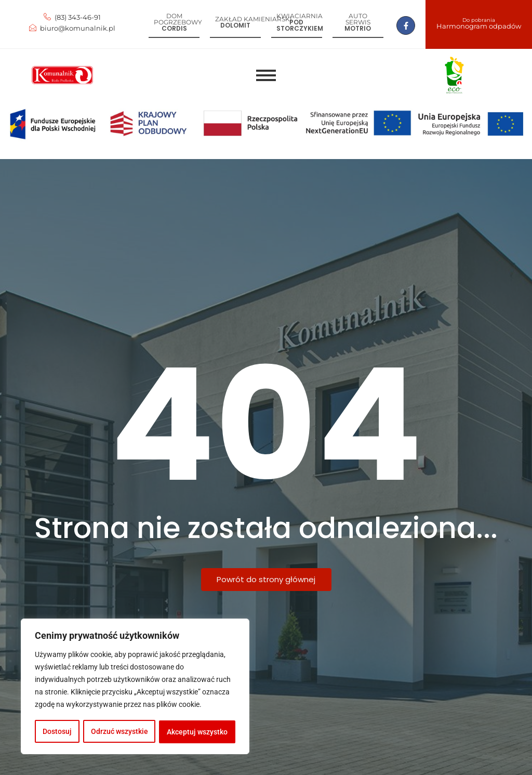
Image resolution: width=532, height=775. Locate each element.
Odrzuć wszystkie (119, 732)
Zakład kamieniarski (254, 19)
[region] (135, 687)
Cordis (174, 28)
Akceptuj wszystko (198, 732)
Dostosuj (57, 732)
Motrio (358, 28)
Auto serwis (358, 19)
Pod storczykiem (300, 25)
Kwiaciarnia (300, 16)
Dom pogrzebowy (178, 19)
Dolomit (235, 25)
